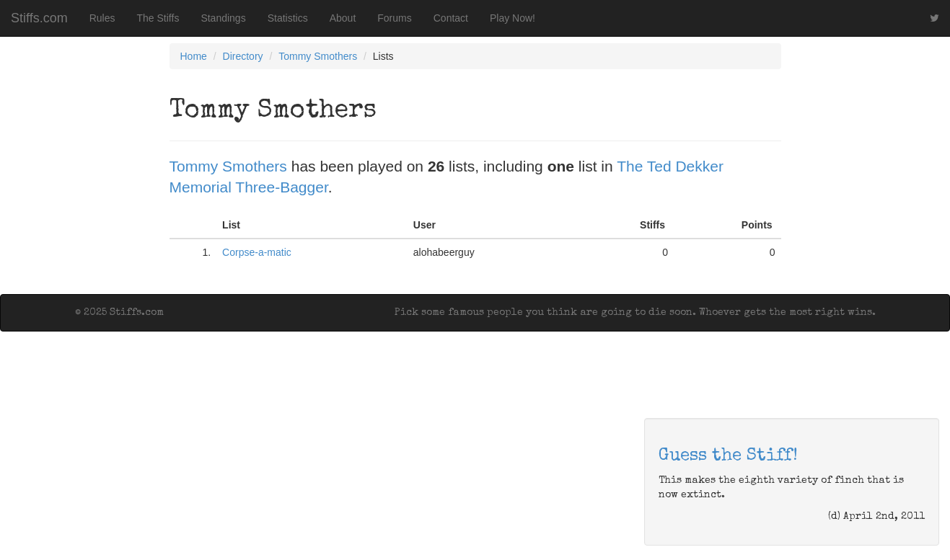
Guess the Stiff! (728, 456)
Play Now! (513, 18)
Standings (223, 18)
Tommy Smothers (318, 56)
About (343, 18)
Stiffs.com (39, 18)
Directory (243, 56)
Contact (451, 18)
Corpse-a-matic (257, 252)
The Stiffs (158, 18)
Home (194, 56)
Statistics (288, 18)
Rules (102, 18)
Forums (394, 18)
